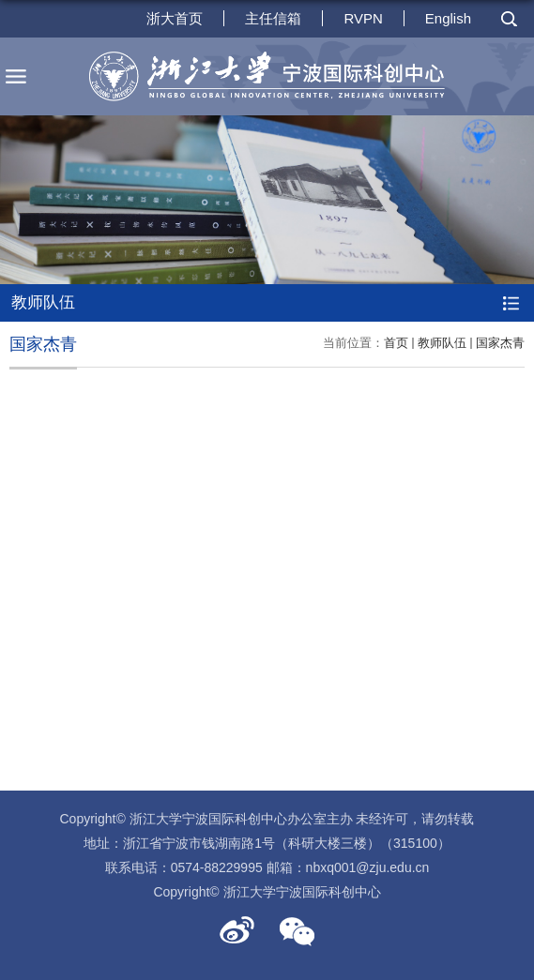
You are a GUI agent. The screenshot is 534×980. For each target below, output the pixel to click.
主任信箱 (273, 18)
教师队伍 (442, 343)
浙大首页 (175, 18)
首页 (396, 343)
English (448, 18)
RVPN (363, 18)
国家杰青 (500, 343)
